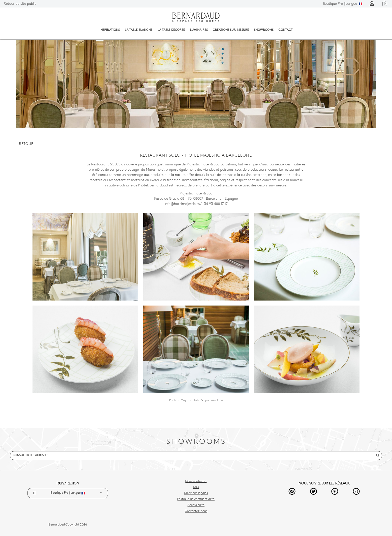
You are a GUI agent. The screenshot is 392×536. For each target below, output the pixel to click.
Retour (26, 144)
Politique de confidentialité (196, 499)
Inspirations (110, 30)
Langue (342, 4)
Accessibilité (196, 505)
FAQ (196, 487)
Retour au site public (20, 4)
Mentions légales (196, 493)
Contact (286, 30)
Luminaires (199, 30)
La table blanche (139, 30)
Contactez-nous (196, 511)
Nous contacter (196, 481)
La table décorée (171, 30)
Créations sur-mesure (231, 30)
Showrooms (264, 30)
